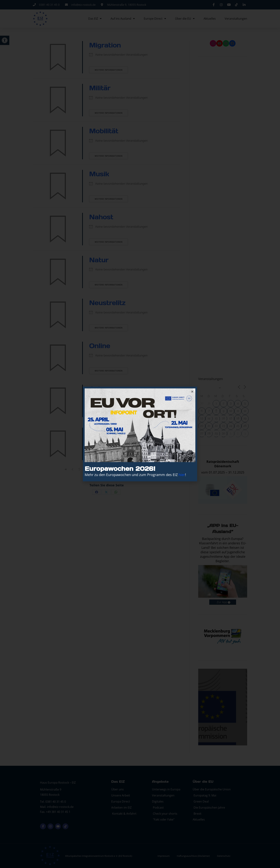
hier (182, 475)
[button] (192, 392)
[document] (140, 434)
